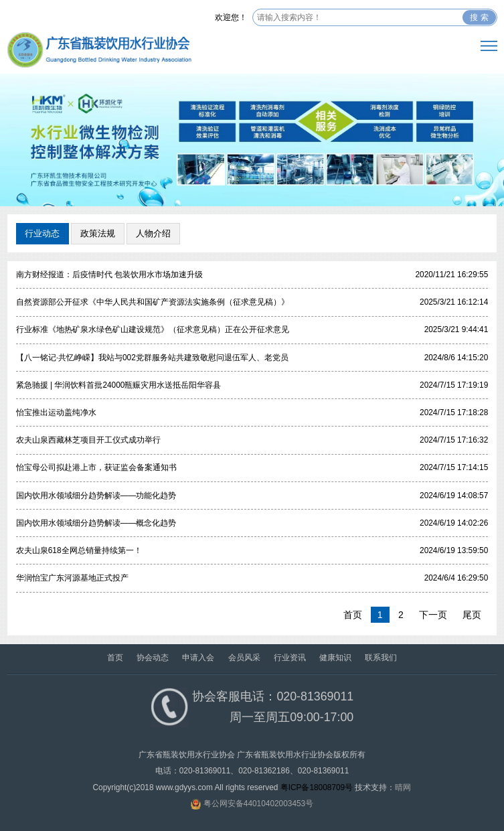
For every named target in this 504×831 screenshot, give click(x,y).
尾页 (472, 615)
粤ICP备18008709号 (317, 787)
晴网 (403, 787)
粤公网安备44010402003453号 (258, 804)
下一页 (433, 615)
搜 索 (479, 17)
